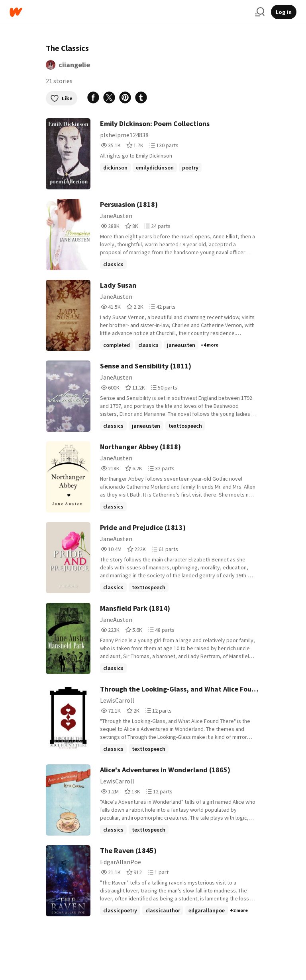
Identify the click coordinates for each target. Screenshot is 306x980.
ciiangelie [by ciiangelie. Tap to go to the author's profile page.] (74, 65)
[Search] (260, 12)
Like (62, 98)
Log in (284, 12)
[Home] (129, 12)
